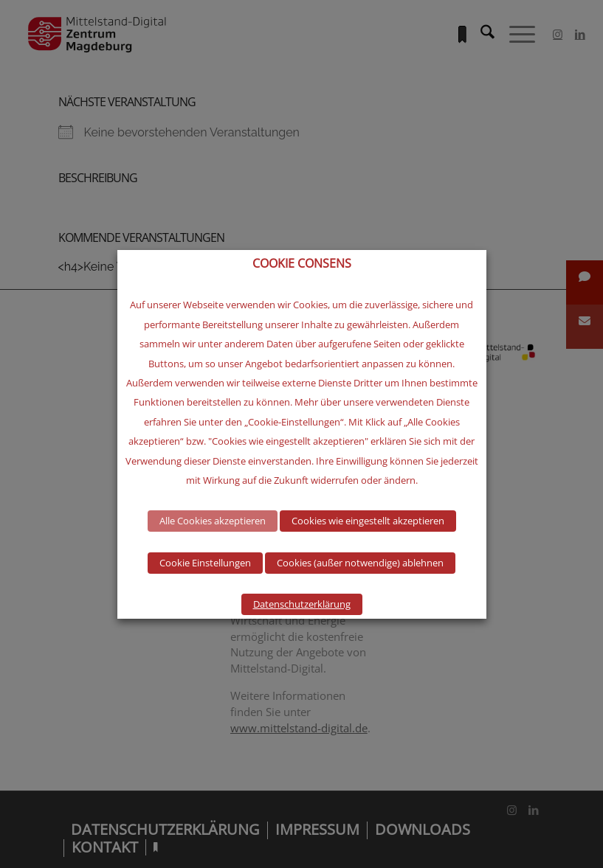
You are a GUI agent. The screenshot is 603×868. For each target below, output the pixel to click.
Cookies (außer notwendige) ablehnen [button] (360, 563)
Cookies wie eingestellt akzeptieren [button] (368, 521)
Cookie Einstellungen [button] (205, 563)
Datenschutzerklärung (302, 604)
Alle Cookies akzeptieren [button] (213, 521)
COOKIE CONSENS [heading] (302, 264)
